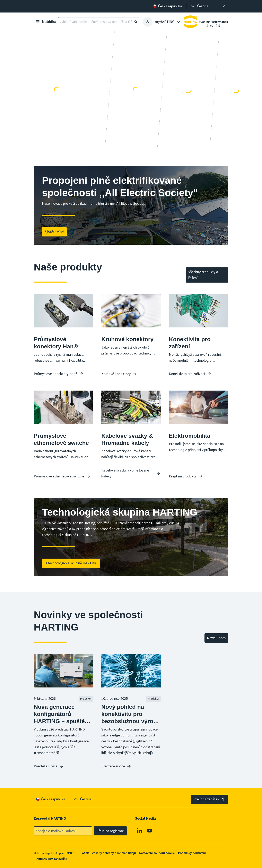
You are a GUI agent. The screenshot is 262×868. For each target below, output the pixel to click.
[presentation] (199, 6)
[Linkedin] (139, 831)
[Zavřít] (224, 6)
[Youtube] (150, 831)
